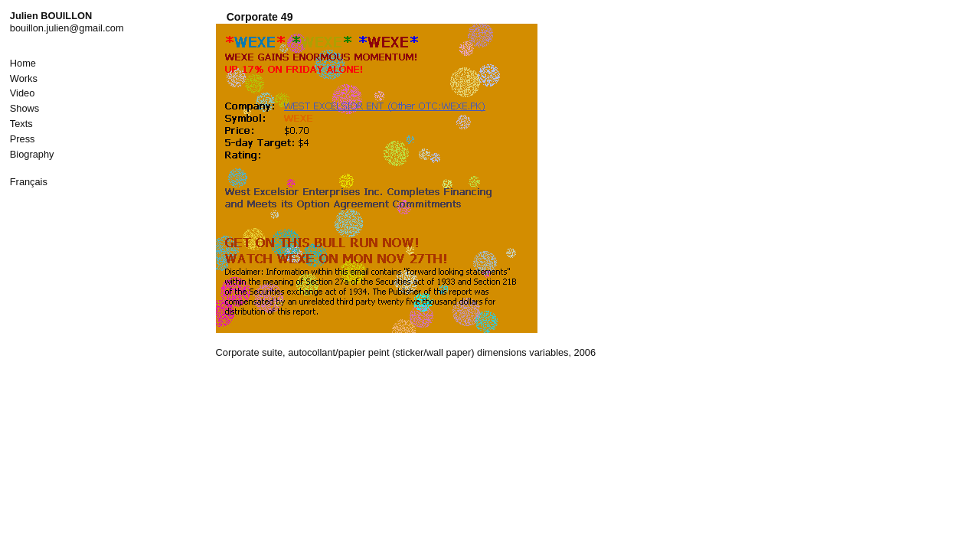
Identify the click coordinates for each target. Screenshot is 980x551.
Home (23, 63)
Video (23, 93)
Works (24, 78)
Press (23, 139)
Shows (24, 108)
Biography (32, 154)
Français (29, 182)
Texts (21, 124)
